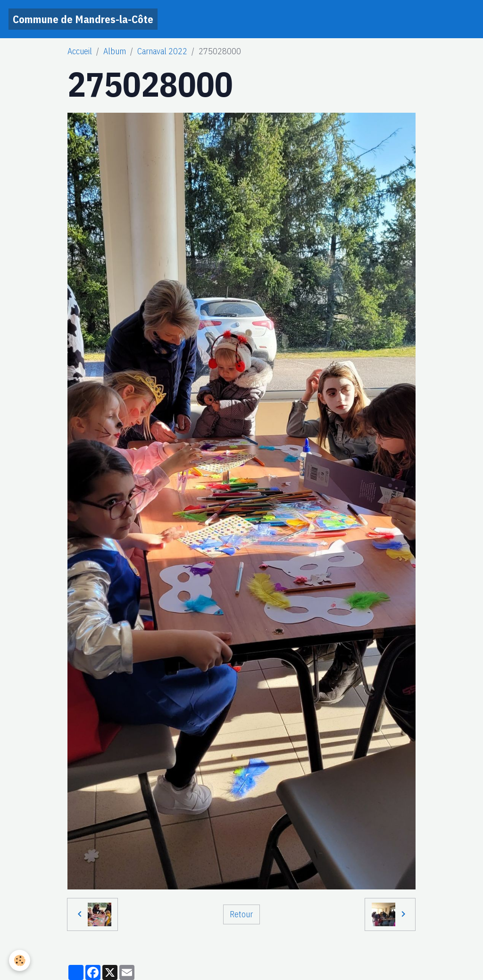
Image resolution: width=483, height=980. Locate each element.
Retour (241, 914)
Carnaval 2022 (162, 51)
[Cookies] (20, 960)
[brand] (83, 19)
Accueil (80, 51)
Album (115, 51)
